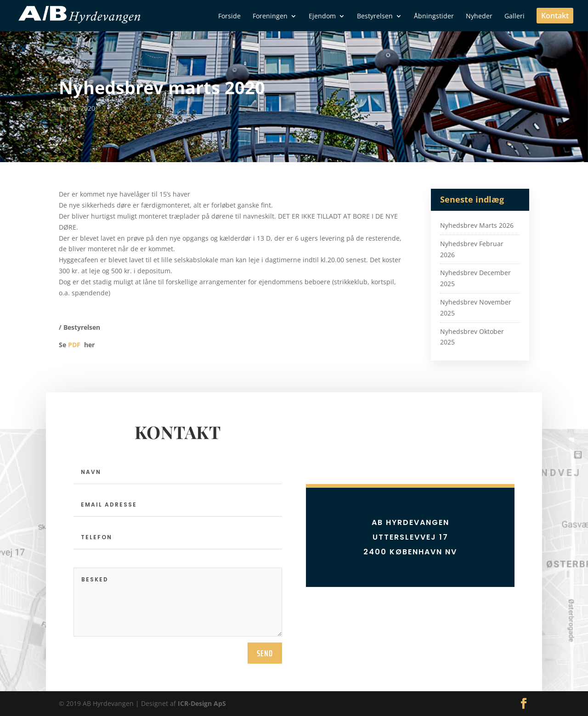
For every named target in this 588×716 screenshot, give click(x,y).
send (265, 653)
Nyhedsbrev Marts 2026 (477, 225)
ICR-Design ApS (202, 703)
